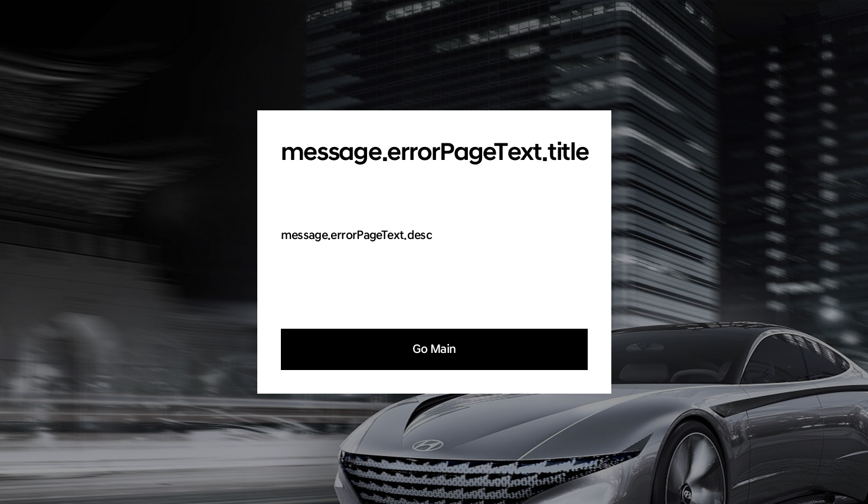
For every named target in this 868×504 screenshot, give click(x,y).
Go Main (434, 349)
